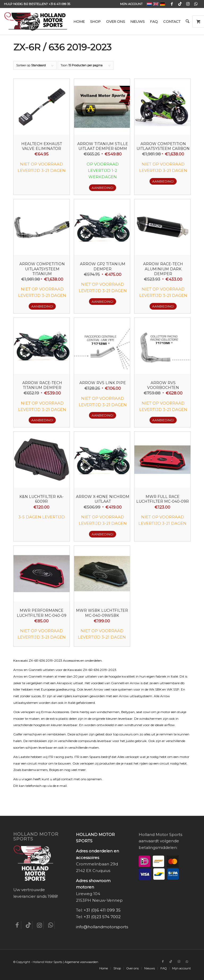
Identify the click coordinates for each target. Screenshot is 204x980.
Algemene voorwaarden (81, 962)
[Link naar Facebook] (172, 4)
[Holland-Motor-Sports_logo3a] (36, 21)
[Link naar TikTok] (180, 4)
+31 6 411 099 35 (59, 4)
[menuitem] (130, 4)
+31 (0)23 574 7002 (102, 917)
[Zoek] (187, 21)
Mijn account (131, 4)
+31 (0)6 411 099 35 (102, 910)
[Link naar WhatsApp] (196, 4)
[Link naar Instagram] (188, 4)
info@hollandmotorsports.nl (104, 927)
